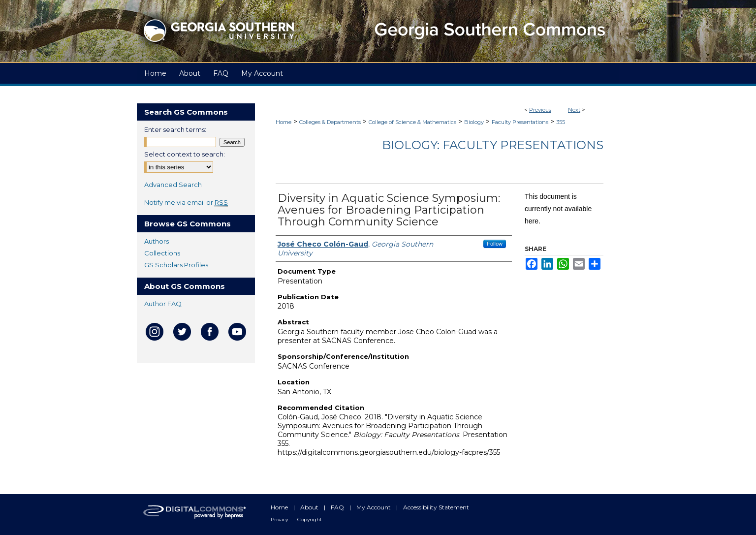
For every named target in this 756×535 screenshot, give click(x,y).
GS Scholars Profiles (176, 265)
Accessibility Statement (436, 507)
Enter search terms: (175, 129)
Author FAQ (163, 304)
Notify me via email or (186, 202)
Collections (162, 253)
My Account (374, 507)
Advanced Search (173, 185)
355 (561, 122)
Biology (474, 122)
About (310, 507)
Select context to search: (185, 154)
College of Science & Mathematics (412, 122)
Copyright (310, 519)
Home (283, 122)
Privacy (280, 519)
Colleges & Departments (330, 122)
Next (574, 110)
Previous (540, 110)
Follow (495, 244)
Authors (157, 241)
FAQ (338, 507)
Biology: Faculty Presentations (493, 145)
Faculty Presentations (520, 122)
